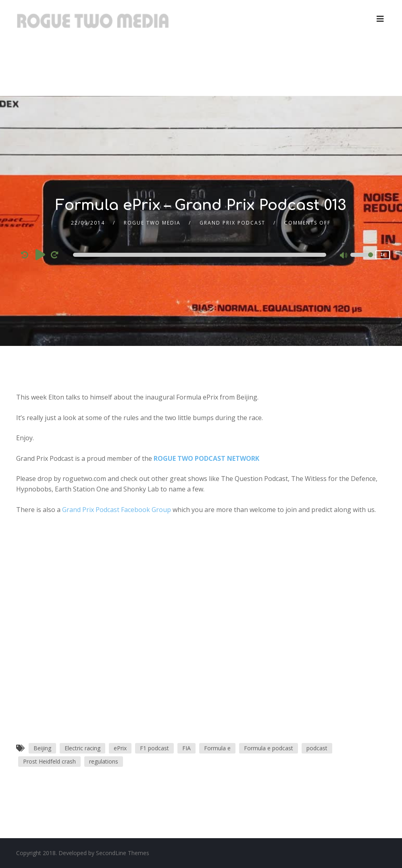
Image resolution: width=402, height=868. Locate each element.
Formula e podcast (269, 748)
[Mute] (344, 256)
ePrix (120, 748)
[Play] (40, 254)
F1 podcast (154, 748)
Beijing (42, 748)
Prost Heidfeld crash (49, 761)
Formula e (217, 748)
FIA (186, 748)
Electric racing (82, 748)
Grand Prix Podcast (232, 223)
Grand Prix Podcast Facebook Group (117, 510)
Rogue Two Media (152, 223)
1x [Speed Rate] (383, 255)
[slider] (200, 255)
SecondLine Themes (123, 853)
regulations (104, 761)
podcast (317, 748)
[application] (201, 255)
